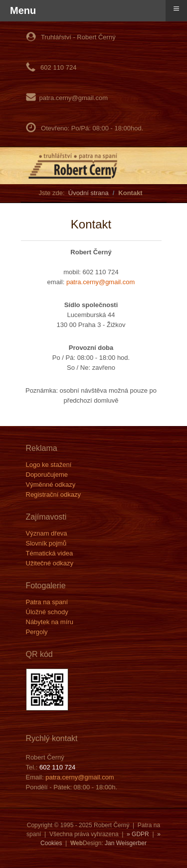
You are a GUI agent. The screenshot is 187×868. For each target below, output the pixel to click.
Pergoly (37, 632)
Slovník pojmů (46, 543)
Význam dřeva (47, 533)
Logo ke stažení (49, 465)
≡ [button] (176, 8)
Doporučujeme (47, 475)
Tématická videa (50, 553)
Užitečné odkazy (50, 563)
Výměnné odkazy (51, 485)
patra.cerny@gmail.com (74, 98)
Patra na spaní (47, 602)
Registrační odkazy (54, 494)
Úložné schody (47, 612)
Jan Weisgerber (126, 843)
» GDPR (138, 834)
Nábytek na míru (50, 622)
